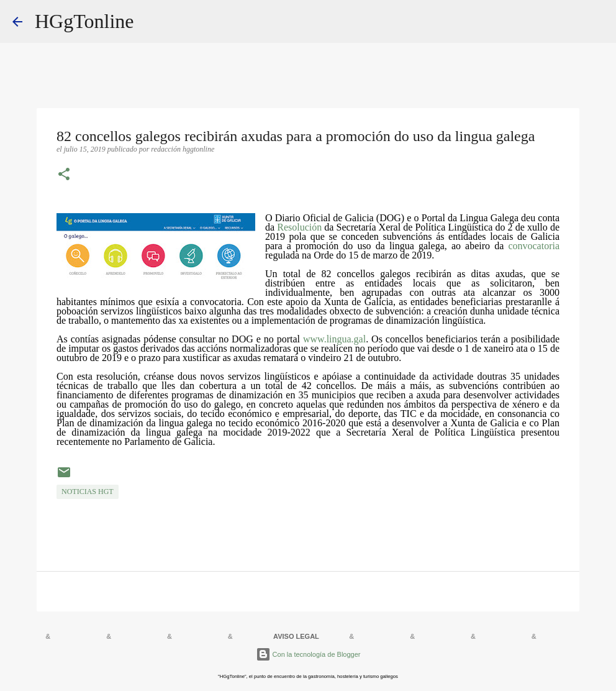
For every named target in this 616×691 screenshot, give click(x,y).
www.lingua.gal (334, 339)
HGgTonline (84, 21)
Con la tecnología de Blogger (308, 654)
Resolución (299, 227)
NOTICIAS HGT (88, 492)
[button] (64, 175)
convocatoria (534, 246)
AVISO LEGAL (296, 636)
